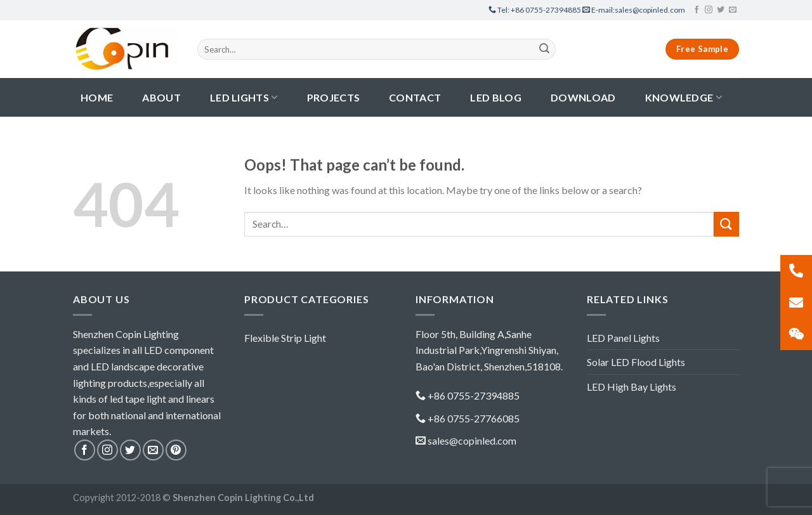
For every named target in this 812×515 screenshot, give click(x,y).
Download (583, 97)
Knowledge (684, 97)
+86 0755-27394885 (535, 10)
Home (97, 97)
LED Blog (496, 97)
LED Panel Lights (623, 338)
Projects (334, 97)
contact (415, 97)
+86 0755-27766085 (474, 418)
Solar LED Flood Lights (636, 362)
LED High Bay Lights (632, 387)
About (161, 97)
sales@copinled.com (634, 10)
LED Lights (244, 97)
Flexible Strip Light (285, 338)
